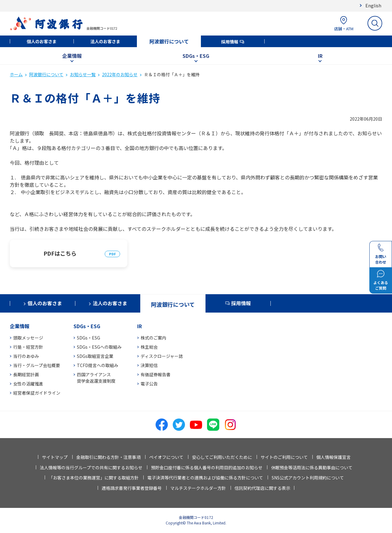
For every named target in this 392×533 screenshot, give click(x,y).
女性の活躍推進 (28, 384)
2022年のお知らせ (120, 74)
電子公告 (149, 384)
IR (320, 56)
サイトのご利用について (284, 457)
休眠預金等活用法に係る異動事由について (312, 467)
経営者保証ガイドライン (37, 393)
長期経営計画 (26, 374)
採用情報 (230, 42)
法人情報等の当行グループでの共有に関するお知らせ (91, 467)
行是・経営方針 (28, 347)
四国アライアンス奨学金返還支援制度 (96, 378)
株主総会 (149, 347)
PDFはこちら (60, 253)
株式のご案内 (153, 338)
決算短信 (149, 365)
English (373, 5)
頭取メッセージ (28, 338)
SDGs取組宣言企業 (95, 356)
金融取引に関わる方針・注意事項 (108, 457)
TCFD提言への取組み (98, 365)
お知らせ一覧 (83, 74)
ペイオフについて (166, 457)
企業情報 (72, 56)
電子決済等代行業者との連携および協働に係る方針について (205, 478)
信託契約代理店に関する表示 (262, 488)
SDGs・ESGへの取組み (99, 347)
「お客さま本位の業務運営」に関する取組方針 (94, 478)
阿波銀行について (169, 41)
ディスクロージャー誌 (162, 356)
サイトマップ (55, 457)
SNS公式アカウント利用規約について (308, 478)
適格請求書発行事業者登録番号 (132, 488)
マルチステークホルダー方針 (198, 488)
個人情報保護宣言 (334, 457)
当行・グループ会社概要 (37, 365)
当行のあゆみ (26, 356)
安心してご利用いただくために (222, 457)
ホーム (16, 74)
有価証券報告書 (156, 374)
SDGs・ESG (196, 56)
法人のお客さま (105, 41)
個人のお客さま (42, 41)
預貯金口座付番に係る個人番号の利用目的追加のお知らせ (207, 467)
